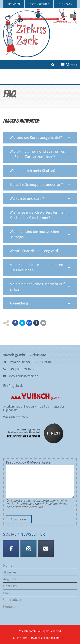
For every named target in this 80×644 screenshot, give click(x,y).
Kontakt (9, 606)
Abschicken (19, 519)
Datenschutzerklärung (48, 638)
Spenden (14, 4)
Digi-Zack (65, 4)
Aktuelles (10, 572)
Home (8, 565)
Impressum (20, 638)
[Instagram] (28, 549)
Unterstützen (13, 600)
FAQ (6, 593)
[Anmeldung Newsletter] (46, 549)
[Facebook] (11, 549)
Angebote (10, 579)
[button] (40, 138)
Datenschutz (39, 4)
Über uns (10, 586)
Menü (69, 64)
